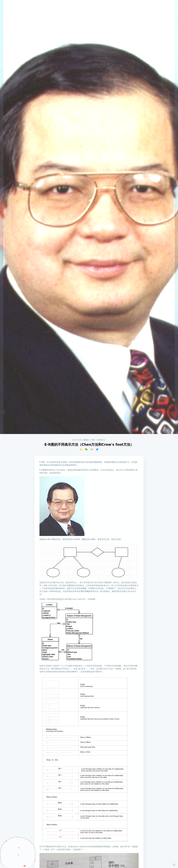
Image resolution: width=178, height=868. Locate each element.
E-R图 (93, 440)
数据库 (86, 440)
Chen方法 (101, 440)
